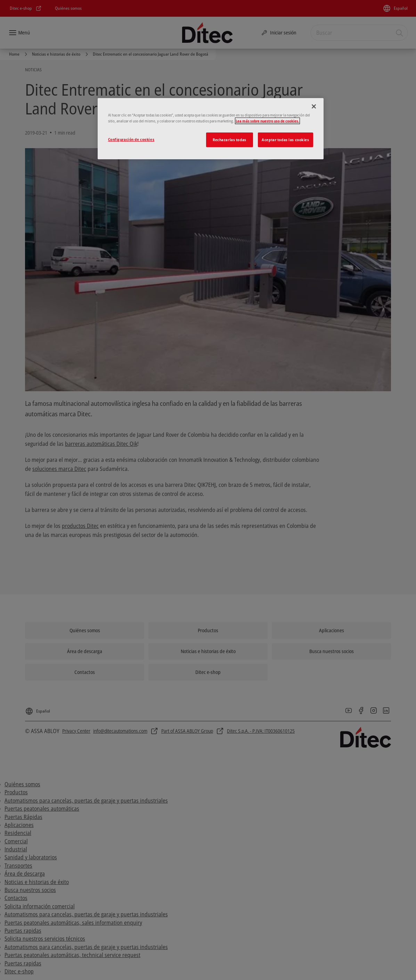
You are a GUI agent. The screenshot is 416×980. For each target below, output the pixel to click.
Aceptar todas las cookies (285, 140)
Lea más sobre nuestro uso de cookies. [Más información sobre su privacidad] (267, 121)
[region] (211, 129)
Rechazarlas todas (230, 140)
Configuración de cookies (131, 139)
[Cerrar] (314, 106)
